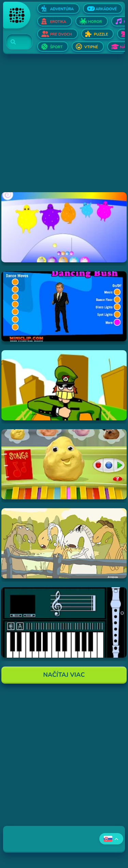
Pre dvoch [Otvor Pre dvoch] (61, 34)
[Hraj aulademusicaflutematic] (64, 622)
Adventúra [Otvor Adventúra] (62, 9)
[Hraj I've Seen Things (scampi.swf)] (64, 385)
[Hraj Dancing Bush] (64, 306)
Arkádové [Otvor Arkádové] (106, 9)
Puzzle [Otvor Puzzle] (101, 34)
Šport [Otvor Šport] (56, 47)
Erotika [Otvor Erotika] (58, 22)
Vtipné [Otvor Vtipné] (91, 47)
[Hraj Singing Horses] (64, 543)
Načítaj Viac (64, 675)
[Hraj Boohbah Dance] (64, 227)
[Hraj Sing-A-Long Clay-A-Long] (64, 464)
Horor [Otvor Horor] (95, 22)
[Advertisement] (64, 128)
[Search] (15, 42)
